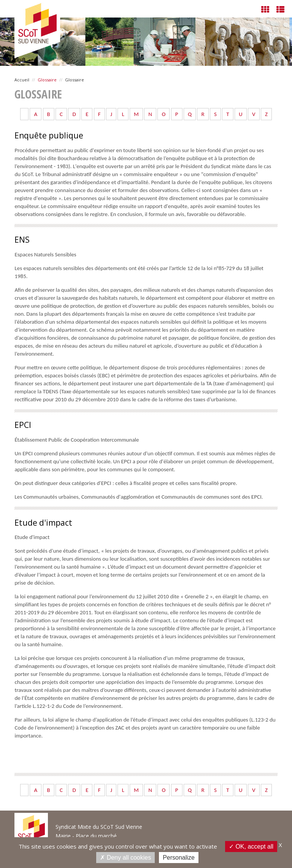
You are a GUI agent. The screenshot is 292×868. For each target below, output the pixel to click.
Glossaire (47, 80)
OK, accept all (251, 846)
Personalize (179, 858)
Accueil (22, 80)
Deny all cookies (125, 857)
